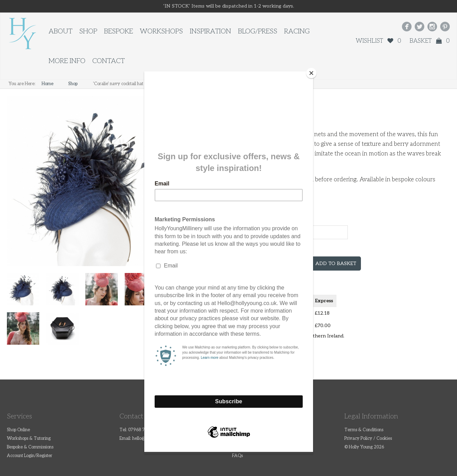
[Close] (311, 73)
